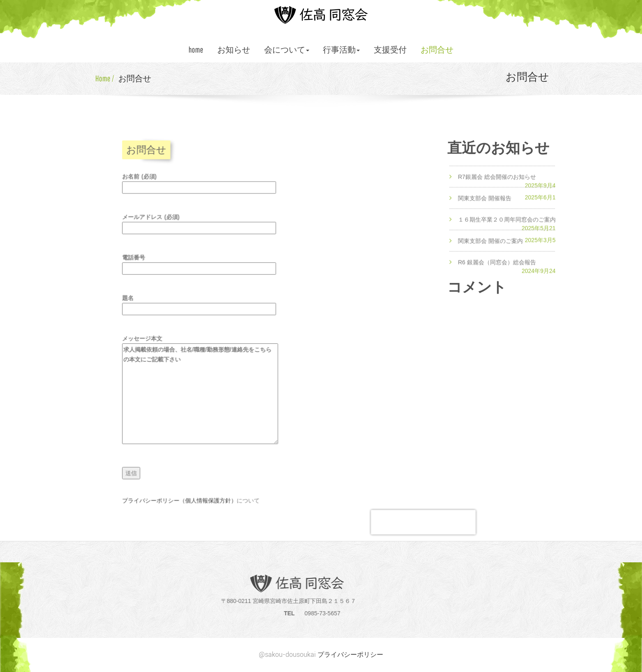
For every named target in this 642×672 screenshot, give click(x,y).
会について (287, 49)
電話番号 (201, 265)
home (196, 49)
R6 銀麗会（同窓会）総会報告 (497, 269)
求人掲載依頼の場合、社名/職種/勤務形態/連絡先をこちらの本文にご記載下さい (202, 392)
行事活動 (341, 49)
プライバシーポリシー (350, 655)
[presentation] (418, 517)
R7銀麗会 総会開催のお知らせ (497, 184)
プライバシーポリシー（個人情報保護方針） (182, 496)
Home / (105, 78)
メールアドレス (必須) (201, 226)
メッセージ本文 (202, 389)
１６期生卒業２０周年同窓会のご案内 (507, 227)
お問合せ (437, 49)
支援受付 (390, 49)
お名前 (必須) (201, 187)
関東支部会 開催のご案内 (490, 248)
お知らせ (234, 49)
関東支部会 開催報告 (485, 205)
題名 (201, 305)
